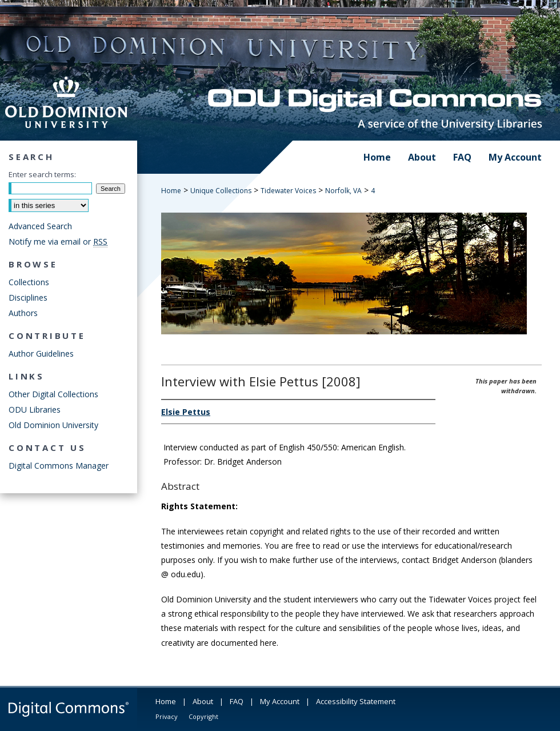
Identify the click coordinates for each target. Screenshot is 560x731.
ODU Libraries (35, 410)
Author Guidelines (41, 353)
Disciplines (28, 297)
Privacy (167, 716)
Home (171, 191)
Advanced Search (40, 226)
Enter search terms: (42, 174)
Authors (23, 313)
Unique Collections (221, 191)
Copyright (203, 716)
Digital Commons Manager (59, 466)
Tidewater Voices (288, 191)
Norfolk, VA (343, 191)
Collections (29, 282)
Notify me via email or (58, 241)
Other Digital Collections (53, 394)
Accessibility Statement (356, 701)
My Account (280, 701)
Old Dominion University (53, 425)
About (203, 701)
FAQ (237, 701)
